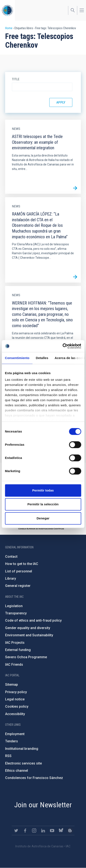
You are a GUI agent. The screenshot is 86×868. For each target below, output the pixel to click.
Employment (15, 734)
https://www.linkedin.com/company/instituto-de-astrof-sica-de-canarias (43, 831)
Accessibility (15, 714)
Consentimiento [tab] (17, 358)
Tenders (12, 741)
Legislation (14, 606)
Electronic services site (23, 763)
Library (11, 578)
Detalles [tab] (42, 358)
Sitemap (12, 685)
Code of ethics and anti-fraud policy (33, 620)
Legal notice (15, 699)
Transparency (16, 613)
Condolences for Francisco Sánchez (34, 778)
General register (18, 586)
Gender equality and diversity (28, 628)
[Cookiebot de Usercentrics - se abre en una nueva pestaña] (62, 346)
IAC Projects (15, 643)
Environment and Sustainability (29, 635)
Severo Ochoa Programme (26, 657)
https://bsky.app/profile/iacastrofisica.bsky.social (61, 831)
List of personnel (19, 571)
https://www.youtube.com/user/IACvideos (52, 831)
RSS (8, 756)
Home (9, 28)
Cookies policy (17, 706)
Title (16, 79)
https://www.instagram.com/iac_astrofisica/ (34, 831)
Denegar (43, 518)
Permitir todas (43, 490)
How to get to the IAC (22, 564)
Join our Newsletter (43, 805)
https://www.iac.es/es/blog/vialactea (70, 831)
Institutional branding (22, 749)
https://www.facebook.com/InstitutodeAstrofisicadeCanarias (25, 831)
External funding (18, 650)
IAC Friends (14, 665)
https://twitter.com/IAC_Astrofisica (16, 831)
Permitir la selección (43, 504)
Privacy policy (16, 692)
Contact (11, 557)
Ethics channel (17, 771)
